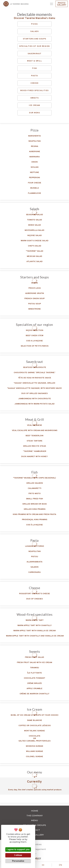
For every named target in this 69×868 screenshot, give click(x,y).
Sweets (35, 98)
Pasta (34, 76)
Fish (35, 68)
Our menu (34, 113)
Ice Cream (34, 105)
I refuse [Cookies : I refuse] (18, 855)
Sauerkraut (35, 54)
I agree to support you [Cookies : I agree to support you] (18, 849)
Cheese (34, 83)
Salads (34, 32)
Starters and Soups (35, 39)
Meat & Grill (34, 61)
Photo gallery (62, 4)
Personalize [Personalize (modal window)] (18, 861)
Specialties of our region (34, 46)
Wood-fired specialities (34, 91)
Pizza (34, 24)
